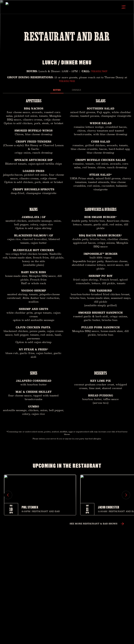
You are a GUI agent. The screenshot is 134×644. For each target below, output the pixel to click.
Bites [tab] (57, 90)
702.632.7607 (99, 71)
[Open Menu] (124, 7)
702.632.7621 (67, 81)
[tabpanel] (67, 258)
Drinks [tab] (76, 90)
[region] (67, 495)
